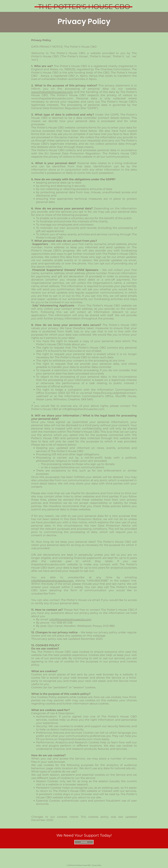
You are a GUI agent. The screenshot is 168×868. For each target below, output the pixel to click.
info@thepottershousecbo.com (83, 409)
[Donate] (84, 842)
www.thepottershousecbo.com (52, 92)
